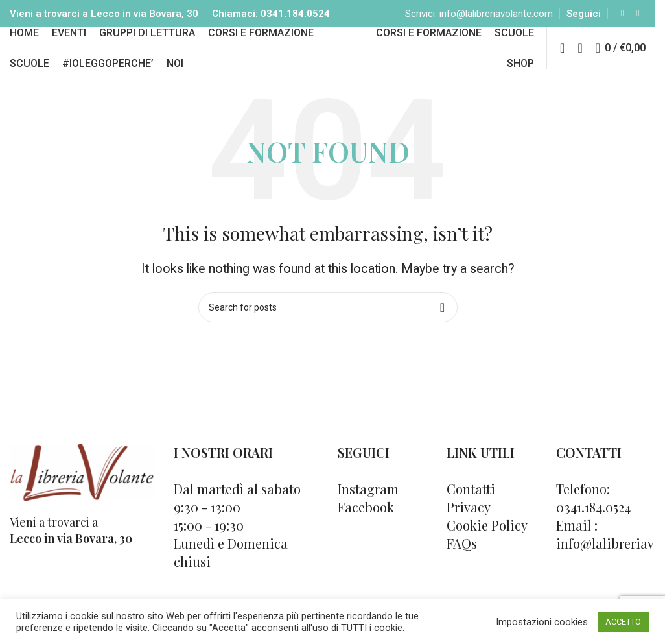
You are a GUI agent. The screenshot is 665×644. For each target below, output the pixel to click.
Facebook (366, 538)
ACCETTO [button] (623, 622)
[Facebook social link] (622, 19)
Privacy (469, 538)
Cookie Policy (487, 556)
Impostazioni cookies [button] (542, 622)
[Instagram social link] (638, 19)
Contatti (471, 520)
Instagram (368, 520)
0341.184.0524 (295, 19)
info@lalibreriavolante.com (496, 19)
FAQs (462, 574)
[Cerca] (580, 69)
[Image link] (82, 502)
